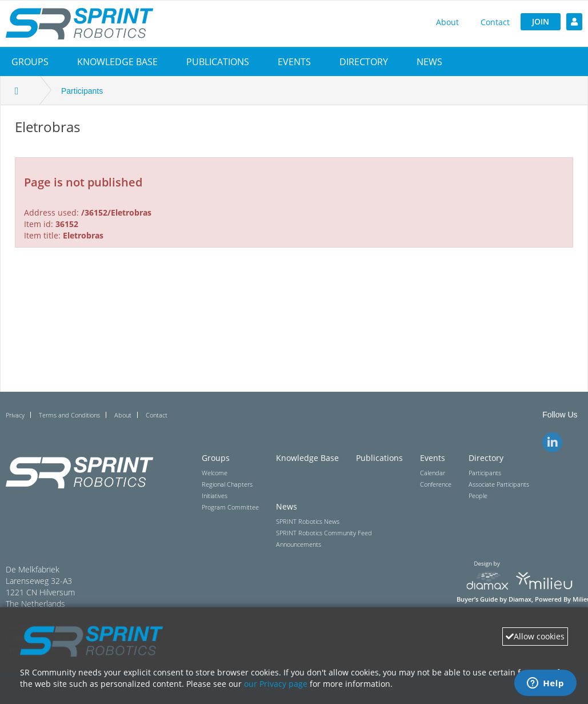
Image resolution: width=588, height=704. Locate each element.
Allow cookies (535, 636)
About (447, 22)
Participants (82, 91)
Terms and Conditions (69, 415)
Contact (495, 22)
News (429, 62)
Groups (30, 62)
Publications (218, 62)
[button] (30, 62)
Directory (364, 62)
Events (294, 62)
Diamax (520, 599)
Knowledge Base (117, 62)
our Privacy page (276, 684)
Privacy (15, 415)
